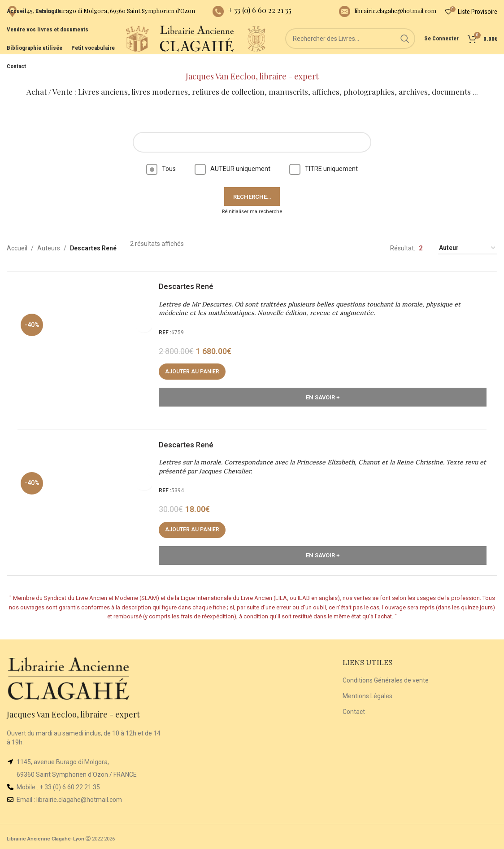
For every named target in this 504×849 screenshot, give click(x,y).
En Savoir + (323, 387)
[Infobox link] (101, 14)
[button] (195, 362)
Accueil (17, 236)
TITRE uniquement (324, 156)
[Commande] (468, 236)
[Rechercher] (350, 49)
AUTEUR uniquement (232, 156)
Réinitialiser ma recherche (252, 199)
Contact (354, 708)
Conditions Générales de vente (386, 677)
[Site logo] (104, 49)
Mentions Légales (367, 693)
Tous (161, 156)
